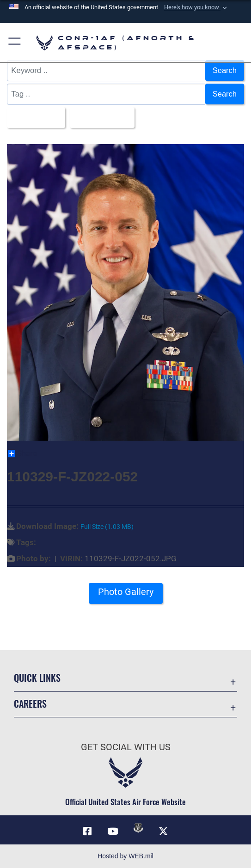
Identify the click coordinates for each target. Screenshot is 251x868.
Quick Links (37, 678)
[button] (196, 7)
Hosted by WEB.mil (125, 856)
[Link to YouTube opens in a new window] (113, 832)
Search (224, 70)
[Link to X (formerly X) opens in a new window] (164, 832)
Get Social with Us (126, 747)
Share (22, 454)
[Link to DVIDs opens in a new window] (138, 828)
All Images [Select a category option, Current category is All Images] (33, 117)
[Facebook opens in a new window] (87, 832)
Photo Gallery (126, 593)
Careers (30, 704)
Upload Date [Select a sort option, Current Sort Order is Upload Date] (100, 117)
